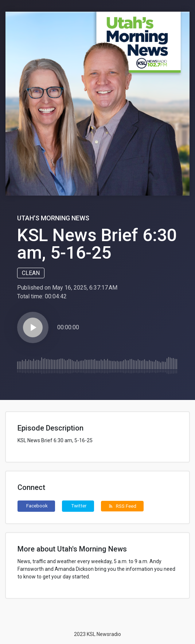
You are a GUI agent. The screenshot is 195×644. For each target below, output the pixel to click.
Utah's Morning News (53, 218)
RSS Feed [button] (122, 506)
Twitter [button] (79, 506)
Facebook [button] (37, 506)
